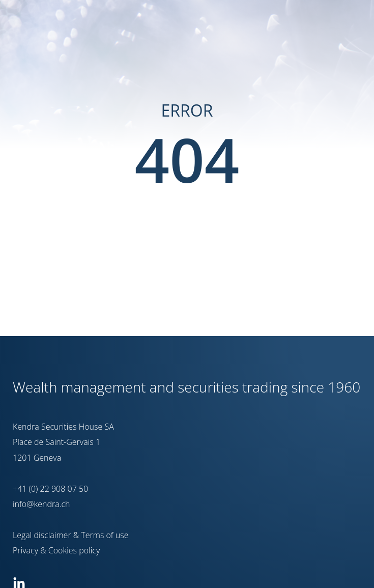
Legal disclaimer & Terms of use (71, 535)
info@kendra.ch (41, 504)
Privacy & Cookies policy (56, 550)
